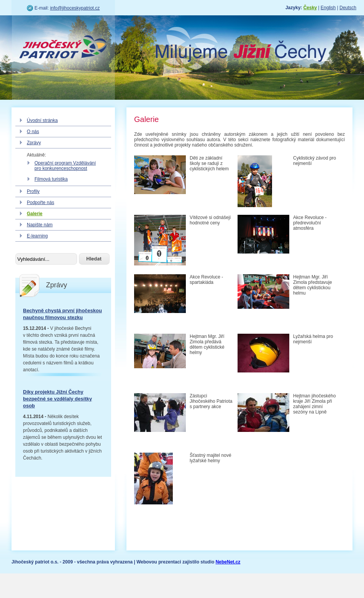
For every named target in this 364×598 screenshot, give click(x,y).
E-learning (37, 236)
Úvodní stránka (42, 120)
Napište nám (40, 225)
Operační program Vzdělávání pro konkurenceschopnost (65, 166)
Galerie (35, 214)
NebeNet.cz (228, 562)
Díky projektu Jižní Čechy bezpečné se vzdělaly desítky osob (57, 399)
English (328, 8)
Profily (33, 191)
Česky (310, 8)
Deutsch (348, 8)
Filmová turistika (51, 179)
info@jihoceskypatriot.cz (75, 8)
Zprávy (34, 143)
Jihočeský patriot (63, 48)
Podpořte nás (40, 203)
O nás (33, 132)
